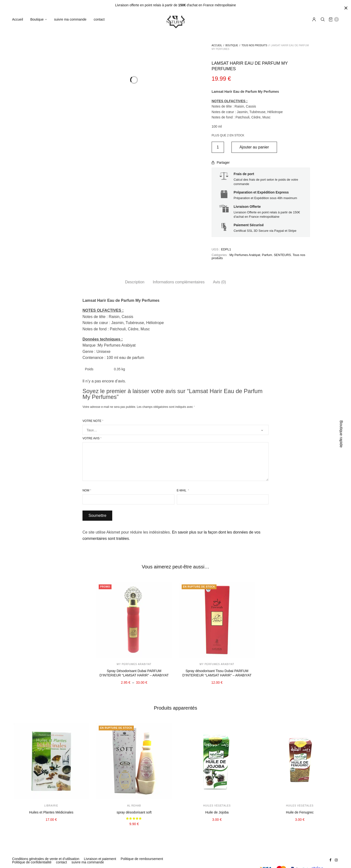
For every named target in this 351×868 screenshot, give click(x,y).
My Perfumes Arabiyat (245, 255)
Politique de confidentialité (32, 862)
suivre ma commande (70, 20)
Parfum (267, 255)
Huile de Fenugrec (300, 812)
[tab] (135, 282)
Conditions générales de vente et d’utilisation (46, 859)
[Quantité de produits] (218, 147)
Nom (87, 490)
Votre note (93, 421)
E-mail (183, 490)
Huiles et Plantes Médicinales (51, 812)
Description (135, 282)
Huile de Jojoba (217, 812)
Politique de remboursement (142, 859)
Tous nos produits (254, 45)
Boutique (37, 20)
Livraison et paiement (100, 859)
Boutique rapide (341, 434)
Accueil (18, 20)
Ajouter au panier (255, 147)
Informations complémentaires (179, 282)
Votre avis (92, 438)
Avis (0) (219, 282)
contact (99, 20)
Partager (221, 163)
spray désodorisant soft (134, 812)
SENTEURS (282, 255)
